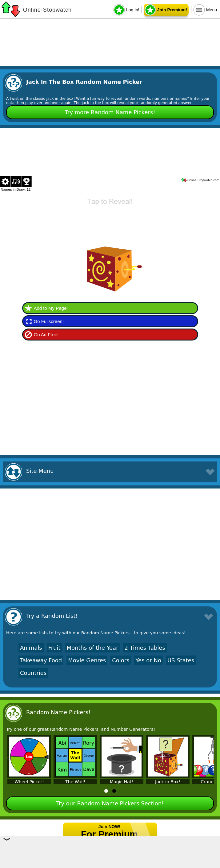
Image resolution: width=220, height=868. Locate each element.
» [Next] (210, 757)
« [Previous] (10, 757)
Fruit (54, 648)
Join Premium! (172, 10)
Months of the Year (93, 648)
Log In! (133, 10)
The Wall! (75, 782)
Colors (121, 660)
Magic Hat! (122, 782)
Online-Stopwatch (47, 10)
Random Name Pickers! (58, 712)
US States (181, 660)
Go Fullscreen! (49, 321)
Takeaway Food (41, 660)
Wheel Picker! (29, 782)
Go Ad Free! (46, 335)
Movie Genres (87, 660)
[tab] (106, 791)
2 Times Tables (145, 648)
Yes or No (148, 660)
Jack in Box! (168, 782)
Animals (31, 648)
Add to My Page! (51, 308)
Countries (33, 673)
